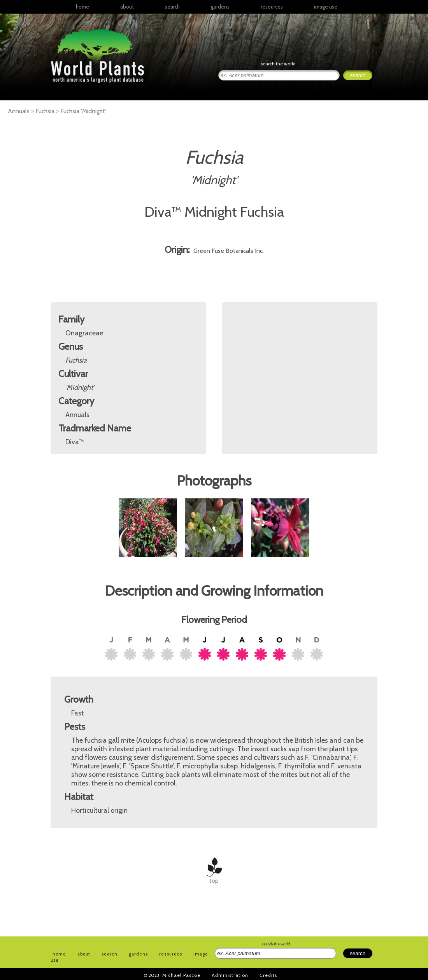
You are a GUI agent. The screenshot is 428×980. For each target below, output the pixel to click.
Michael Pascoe (181, 975)
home (82, 7)
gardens (220, 7)
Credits (268, 975)
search (172, 7)
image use (326, 7)
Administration (230, 975)
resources (171, 954)
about (127, 7)
